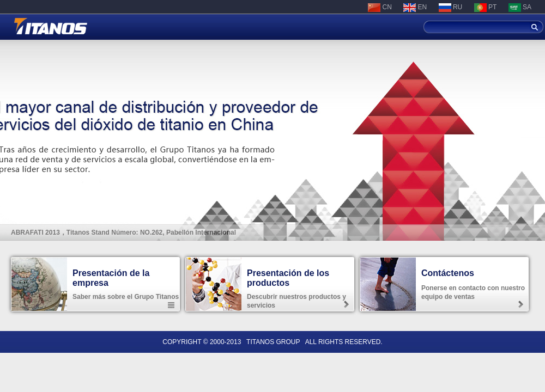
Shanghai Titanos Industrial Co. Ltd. (51, 26)
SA (520, 7)
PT (486, 7)
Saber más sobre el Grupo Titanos (126, 297)
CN (380, 7)
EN (415, 7)
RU (451, 7)
